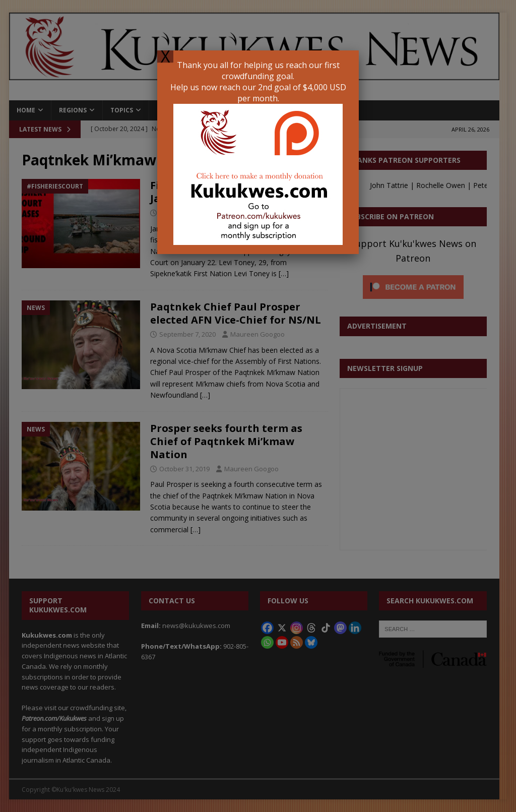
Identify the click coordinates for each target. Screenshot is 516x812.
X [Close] (165, 56)
